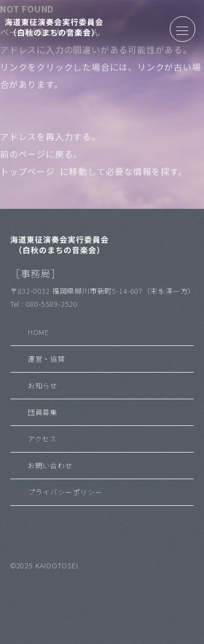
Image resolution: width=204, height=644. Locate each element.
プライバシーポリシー (65, 492)
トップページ (27, 174)
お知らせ (43, 385)
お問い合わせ (50, 465)
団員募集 (43, 412)
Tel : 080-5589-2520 (44, 304)
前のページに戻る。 (41, 157)
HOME (38, 332)
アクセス (42, 439)
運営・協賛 (47, 359)
